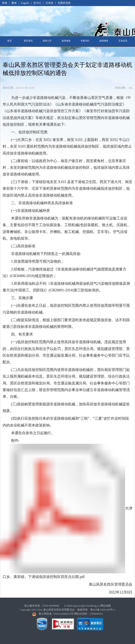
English (25, 3)
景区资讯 (28, 41)
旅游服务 (104, 41)
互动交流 (123, 41)
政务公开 (47, 41)
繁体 (14, 3)
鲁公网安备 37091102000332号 (56, 614)
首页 (9, 41)
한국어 (37, 3)
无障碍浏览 (64, 3)
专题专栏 (85, 41)
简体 (5, 3)
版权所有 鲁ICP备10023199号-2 (96, 610)
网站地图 (106, 606)
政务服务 (66, 41)
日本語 (49, 3)
